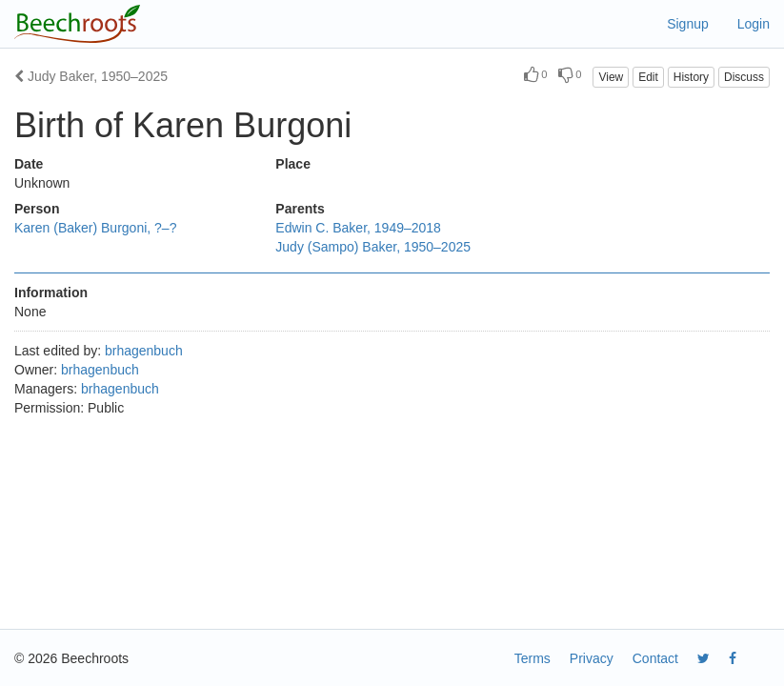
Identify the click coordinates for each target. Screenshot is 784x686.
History (691, 77)
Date (29, 164)
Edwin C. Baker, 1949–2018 (358, 228)
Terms (533, 658)
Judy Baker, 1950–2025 (91, 76)
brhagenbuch (144, 351)
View (611, 77)
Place (293, 164)
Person (37, 209)
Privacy (592, 658)
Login (754, 24)
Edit (648, 77)
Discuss (744, 77)
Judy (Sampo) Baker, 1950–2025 (373, 247)
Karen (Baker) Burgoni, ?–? (95, 228)
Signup (688, 24)
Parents (300, 209)
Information (51, 293)
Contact (655, 658)
